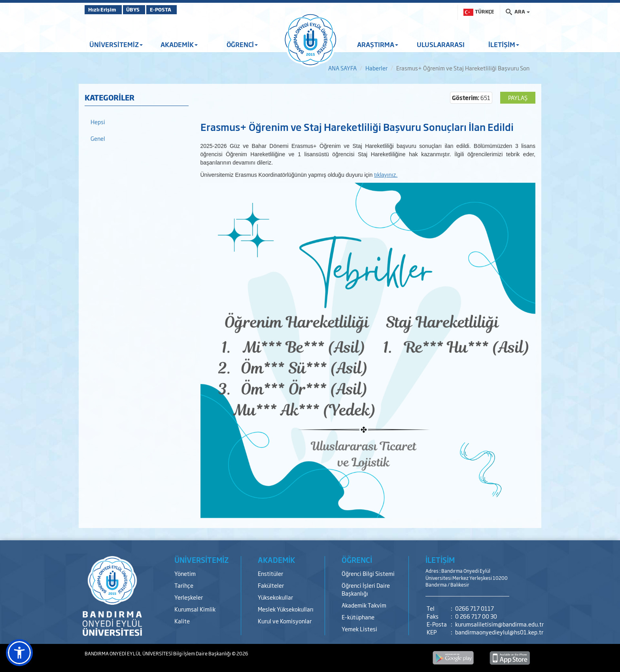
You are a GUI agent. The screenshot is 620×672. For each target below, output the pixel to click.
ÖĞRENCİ (242, 44)
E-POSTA (180, 9)
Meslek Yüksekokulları (286, 609)
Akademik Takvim (364, 605)
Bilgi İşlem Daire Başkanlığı (202, 653)
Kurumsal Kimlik (195, 609)
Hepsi (98, 122)
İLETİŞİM (504, 44)
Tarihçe (184, 585)
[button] (19, 653)
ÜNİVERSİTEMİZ (116, 44)
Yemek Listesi (359, 629)
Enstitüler (270, 573)
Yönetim (185, 573)
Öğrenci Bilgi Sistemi (368, 573)
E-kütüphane (358, 617)
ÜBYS (143, 9)
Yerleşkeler (189, 597)
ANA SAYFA (342, 68)
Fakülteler (271, 585)
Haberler (376, 68)
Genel (98, 138)
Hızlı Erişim (104, 9)
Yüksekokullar (275, 597)
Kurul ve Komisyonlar (285, 621)
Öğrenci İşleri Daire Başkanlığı (366, 589)
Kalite (182, 621)
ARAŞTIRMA (378, 44)
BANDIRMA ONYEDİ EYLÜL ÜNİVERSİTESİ (129, 653)
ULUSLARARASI (441, 44)
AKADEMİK (179, 44)
